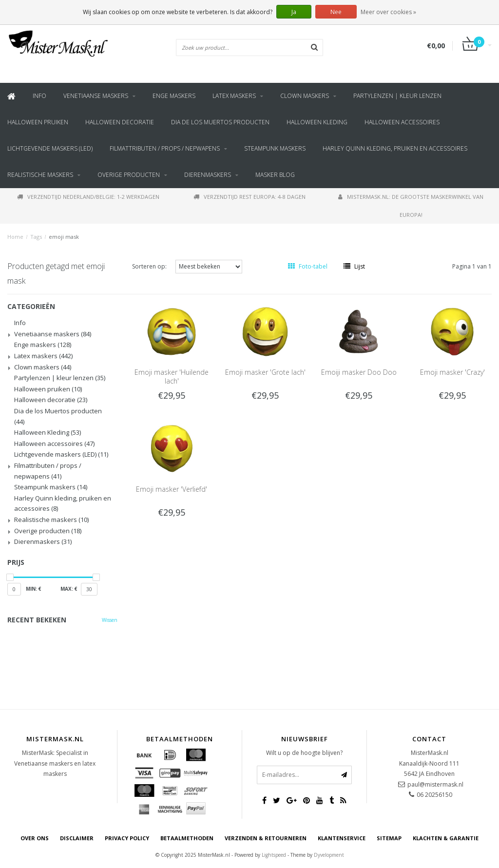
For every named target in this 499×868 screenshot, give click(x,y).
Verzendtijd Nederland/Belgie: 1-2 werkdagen (88, 197)
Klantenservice (342, 838)
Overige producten (129, 175)
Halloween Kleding (317, 122)
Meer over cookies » (388, 12)
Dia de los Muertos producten (220, 122)
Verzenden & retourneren (266, 838)
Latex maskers (234, 96)
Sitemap (389, 838)
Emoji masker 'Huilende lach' (172, 376)
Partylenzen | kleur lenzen (397, 96)
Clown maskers (305, 96)
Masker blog (275, 175)
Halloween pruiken (38, 122)
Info (39, 96)
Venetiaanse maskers (96, 96)
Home (15, 237)
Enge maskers (174, 96)
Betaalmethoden (187, 838)
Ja (294, 12)
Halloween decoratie (120, 122)
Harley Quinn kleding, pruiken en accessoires (395, 148)
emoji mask (64, 237)
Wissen (110, 620)
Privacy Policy (127, 838)
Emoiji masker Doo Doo (359, 372)
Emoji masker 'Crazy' (452, 372)
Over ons (35, 838)
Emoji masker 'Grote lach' (265, 372)
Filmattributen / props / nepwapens (165, 148)
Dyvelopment (329, 855)
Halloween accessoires (402, 122)
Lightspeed (274, 855)
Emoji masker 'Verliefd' (172, 489)
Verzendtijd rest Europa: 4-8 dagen (249, 197)
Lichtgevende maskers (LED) (50, 148)
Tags (36, 237)
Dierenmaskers (208, 175)
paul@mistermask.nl (435, 784)
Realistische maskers (40, 175)
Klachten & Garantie (446, 838)
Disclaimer (77, 838)
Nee (336, 12)
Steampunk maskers (275, 148)
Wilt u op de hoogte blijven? (304, 753)
